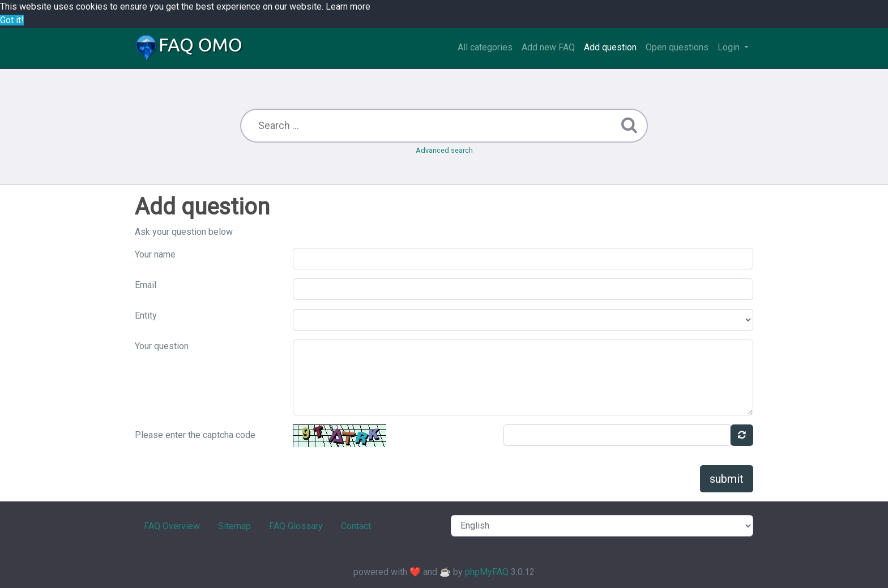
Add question (610, 47)
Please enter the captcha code (195, 435)
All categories (485, 47)
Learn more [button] (348, 7)
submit (727, 479)
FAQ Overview (172, 526)
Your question (162, 346)
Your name (155, 254)
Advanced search (444, 150)
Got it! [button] (12, 20)
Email (146, 285)
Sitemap (234, 526)
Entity (146, 316)
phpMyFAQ (487, 572)
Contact (356, 526)
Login (730, 47)
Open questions (677, 47)
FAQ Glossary (296, 526)
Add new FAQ (548, 47)
